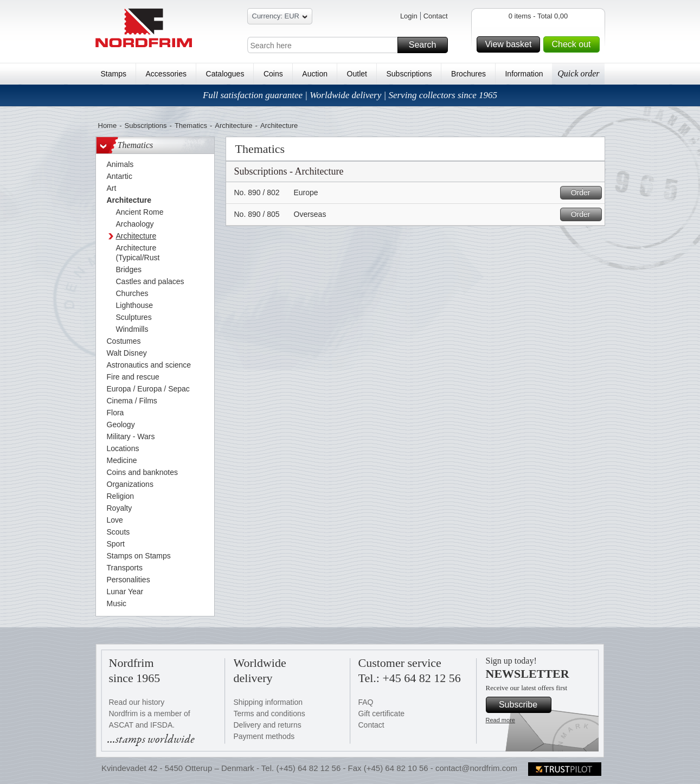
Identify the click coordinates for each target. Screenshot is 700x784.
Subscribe (524, 705)
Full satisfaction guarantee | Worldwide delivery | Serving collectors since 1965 (350, 95)
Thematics (191, 126)
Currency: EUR (280, 18)
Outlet (357, 74)
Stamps (114, 74)
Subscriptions (409, 74)
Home (108, 126)
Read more (500, 720)
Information (524, 74)
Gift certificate (382, 714)
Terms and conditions (269, 714)
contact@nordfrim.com (476, 768)
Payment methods (264, 736)
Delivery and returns (268, 725)
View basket (511, 44)
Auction (315, 74)
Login (409, 16)
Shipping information (268, 702)
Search (427, 45)
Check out (574, 44)
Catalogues (225, 74)
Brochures (468, 74)
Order (585, 193)
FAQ (366, 702)
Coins (273, 74)
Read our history (137, 702)
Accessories (166, 74)
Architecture (233, 126)
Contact (436, 16)
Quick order (578, 73)
